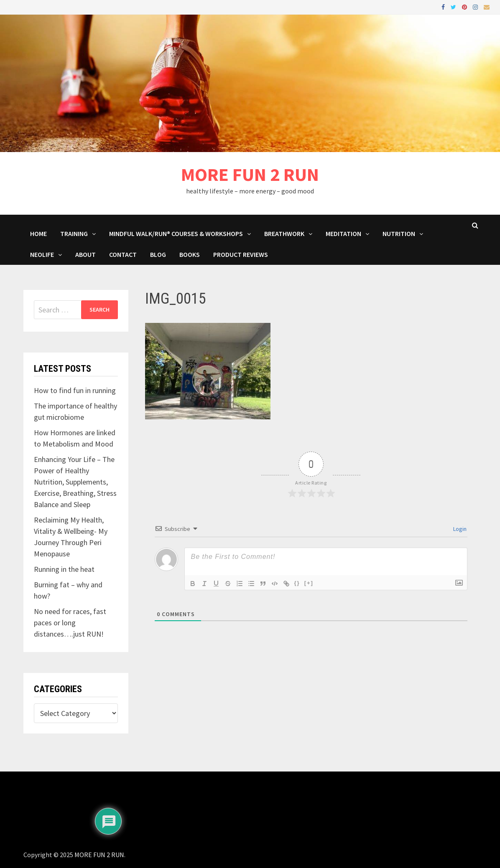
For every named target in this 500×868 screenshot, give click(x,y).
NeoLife (42, 254)
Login (459, 529)
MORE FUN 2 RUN (250, 174)
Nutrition (399, 233)
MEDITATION (343, 233)
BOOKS (190, 254)
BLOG (158, 254)
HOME (38, 233)
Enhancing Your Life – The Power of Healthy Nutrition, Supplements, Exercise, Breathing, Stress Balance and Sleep (75, 482)
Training (74, 233)
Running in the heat (64, 569)
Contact (123, 254)
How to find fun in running (75, 390)
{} (297, 583)
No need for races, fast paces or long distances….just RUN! (70, 623)
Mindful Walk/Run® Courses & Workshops (176, 233)
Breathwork (284, 233)
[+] (309, 583)
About (85, 254)
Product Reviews (241, 254)
